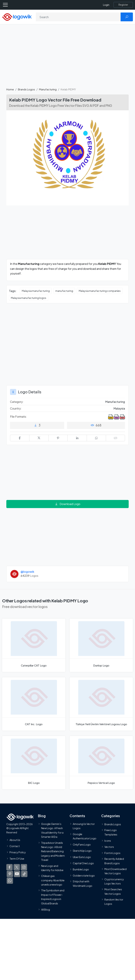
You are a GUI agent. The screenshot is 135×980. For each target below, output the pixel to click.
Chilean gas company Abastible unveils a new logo (53, 880)
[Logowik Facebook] (9, 867)
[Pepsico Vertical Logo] (101, 763)
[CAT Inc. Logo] (34, 704)
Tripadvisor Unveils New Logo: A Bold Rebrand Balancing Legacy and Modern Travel (53, 851)
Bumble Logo (81, 869)
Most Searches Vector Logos (113, 891)
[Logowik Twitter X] (17, 867)
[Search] (78, 17)
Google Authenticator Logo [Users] (85, 836)
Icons (108, 841)
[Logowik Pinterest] (10, 874)
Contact (15, 846)
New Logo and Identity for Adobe (52, 868)
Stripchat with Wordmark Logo (83, 883)
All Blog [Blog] (46, 910)
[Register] (123, 5)
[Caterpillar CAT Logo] (34, 645)
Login (106, 5)
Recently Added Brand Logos (114, 861)
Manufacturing (48, 89)
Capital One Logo (83, 863)
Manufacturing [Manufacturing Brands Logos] (115, 402)
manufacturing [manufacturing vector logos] (64, 291)
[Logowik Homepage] (17, 17)
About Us (15, 840)
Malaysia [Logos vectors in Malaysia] (119, 408)
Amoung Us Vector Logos (84, 826)
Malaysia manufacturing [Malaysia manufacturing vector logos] (36, 291)
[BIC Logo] (34, 763)
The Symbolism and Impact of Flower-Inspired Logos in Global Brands (53, 897)
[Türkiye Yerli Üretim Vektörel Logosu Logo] (101, 704)
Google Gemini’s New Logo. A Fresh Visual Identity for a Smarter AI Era (52, 830)
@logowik (27, 572)
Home (10, 89)
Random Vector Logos (114, 902)
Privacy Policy (18, 852)
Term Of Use (17, 859)
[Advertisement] (67, 58)
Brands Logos (26, 89)
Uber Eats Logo (82, 857)
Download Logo (67, 504)
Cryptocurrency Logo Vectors (114, 881)
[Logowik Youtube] (17, 874)
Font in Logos (112, 853)
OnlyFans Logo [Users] (82, 844)
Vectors (109, 847)
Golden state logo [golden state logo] (84, 875)
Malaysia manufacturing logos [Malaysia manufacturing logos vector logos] (29, 298)
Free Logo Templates (111, 832)
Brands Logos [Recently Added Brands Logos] (113, 824)
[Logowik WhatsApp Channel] (10, 881)
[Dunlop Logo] (101, 645)
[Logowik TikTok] (24, 874)
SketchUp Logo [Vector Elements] (82, 851)
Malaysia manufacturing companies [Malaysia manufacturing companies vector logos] (100, 291)
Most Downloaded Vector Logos (115, 871)
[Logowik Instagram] (24, 867)
